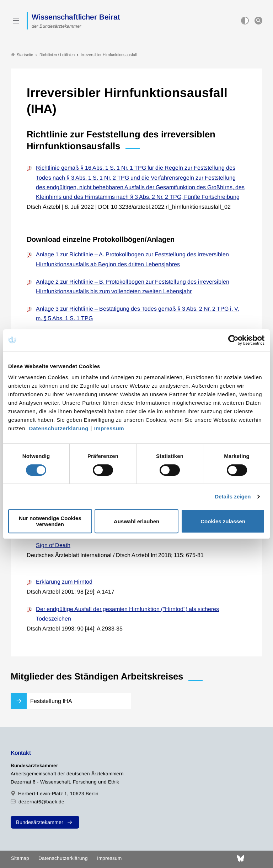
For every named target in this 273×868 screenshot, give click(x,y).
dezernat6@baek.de (41, 802)
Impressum (109, 428)
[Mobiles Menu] (16, 21)
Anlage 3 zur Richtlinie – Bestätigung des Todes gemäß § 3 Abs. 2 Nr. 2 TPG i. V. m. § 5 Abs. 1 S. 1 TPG (138, 313)
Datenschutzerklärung (59, 428)
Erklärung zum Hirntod (64, 582)
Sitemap (20, 858)
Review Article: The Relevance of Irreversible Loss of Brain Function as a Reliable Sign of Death (139, 540)
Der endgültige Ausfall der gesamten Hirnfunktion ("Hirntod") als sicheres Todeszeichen (127, 614)
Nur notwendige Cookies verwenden (50, 521)
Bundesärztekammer (40, 822)
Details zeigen (233, 496)
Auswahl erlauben (136, 521)
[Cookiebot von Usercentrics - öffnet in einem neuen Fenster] (234, 340)
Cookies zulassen (223, 521)
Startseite (22, 54)
